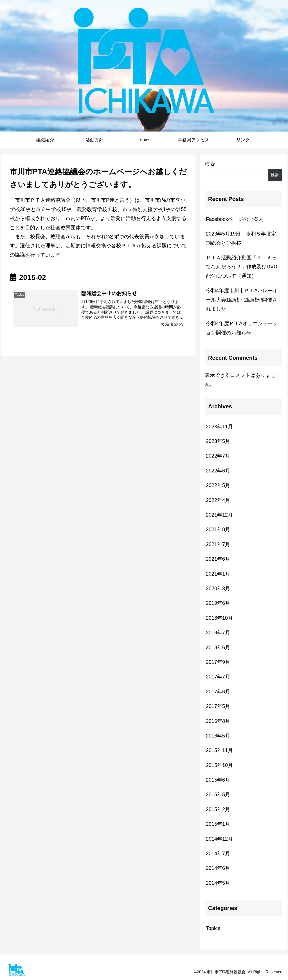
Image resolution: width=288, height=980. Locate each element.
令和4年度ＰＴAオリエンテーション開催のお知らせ (242, 328)
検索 (210, 164)
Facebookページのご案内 (235, 219)
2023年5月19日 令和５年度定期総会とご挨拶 (241, 238)
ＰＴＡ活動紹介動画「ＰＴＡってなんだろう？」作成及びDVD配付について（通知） (242, 267)
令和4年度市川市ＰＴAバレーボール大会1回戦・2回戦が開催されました (242, 300)
